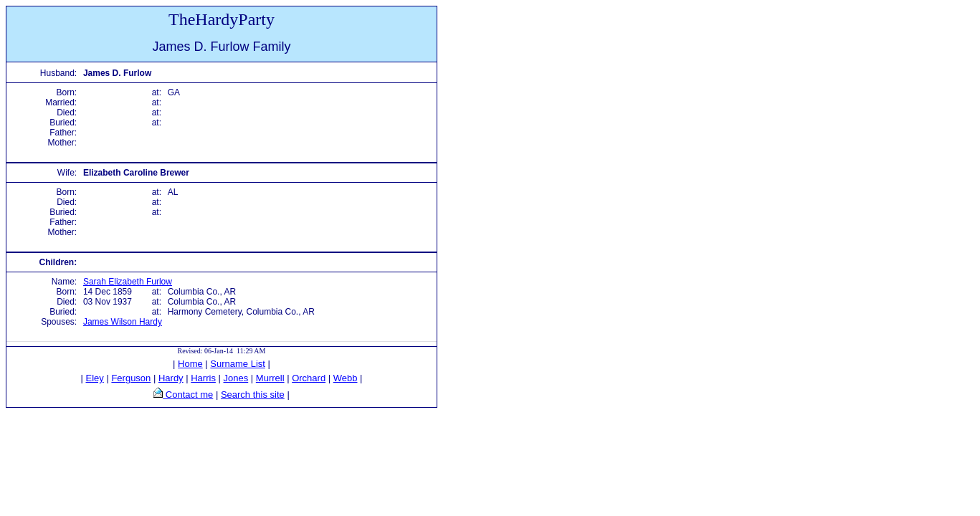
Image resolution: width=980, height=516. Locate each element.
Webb (346, 378)
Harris (203, 378)
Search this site (253, 395)
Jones (236, 378)
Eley (95, 378)
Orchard (309, 378)
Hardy (171, 378)
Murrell (270, 378)
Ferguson (131, 378)
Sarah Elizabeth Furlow (128, 282)
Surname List (238, 364)
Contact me (188, 395)
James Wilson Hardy (123, 322)
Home (190, 364)
